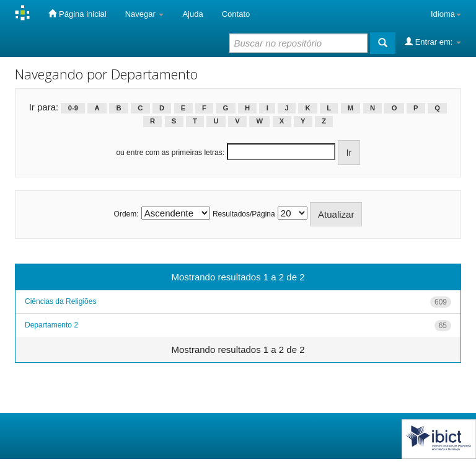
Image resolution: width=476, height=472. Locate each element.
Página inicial (77, 14)
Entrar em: (433, 42)
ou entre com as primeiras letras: (170, 153)
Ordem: (126, 214)
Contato (236, 14)
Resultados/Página (244, 214)
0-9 (73, 108)
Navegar (145, 14)
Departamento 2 (51, 325)
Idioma (446, 14)
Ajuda (192, 14)
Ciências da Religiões (60, 301)
